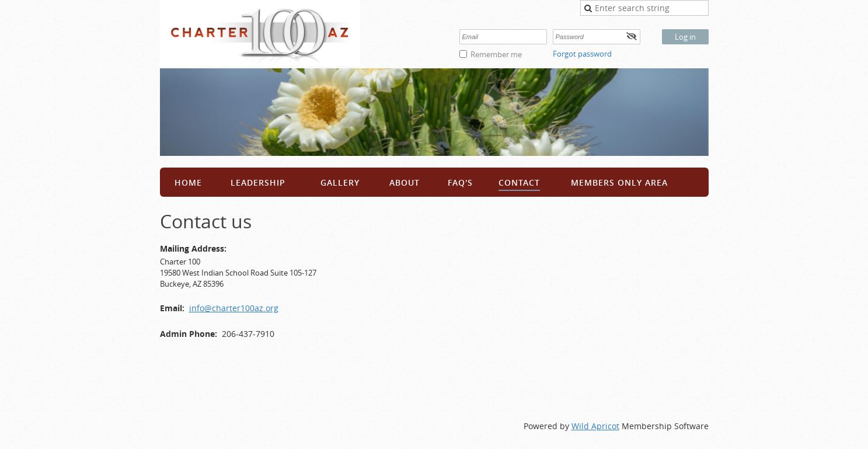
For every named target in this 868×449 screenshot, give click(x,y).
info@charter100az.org (234, 308)
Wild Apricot (595, 426)
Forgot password (582, 54)
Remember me (496, 54)
